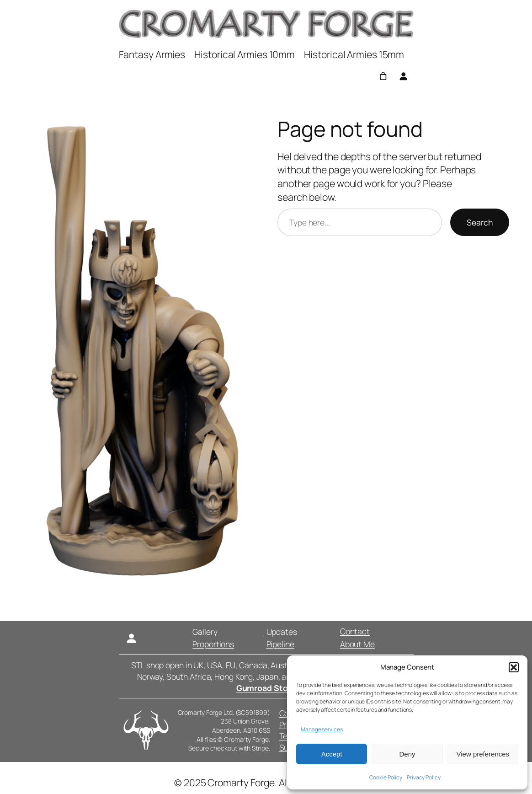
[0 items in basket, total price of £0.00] (383, 76)
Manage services (322, 729)
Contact (354, 631)
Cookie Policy (386, 777)
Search (480, 222)
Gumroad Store (266, 688)
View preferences (483, 754)
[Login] (403, 76)
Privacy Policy (424, 777)
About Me (357, 644)
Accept (332, 754)
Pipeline (280, 644)
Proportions (213, 644)
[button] (514, 667)
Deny (407, 754)
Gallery (205, 632)
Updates (281, 632)
